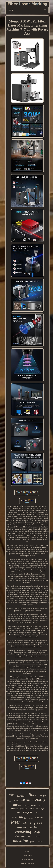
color (31, 809)
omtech (14, 809)
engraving (23, 832)
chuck (39, 842)
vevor (31, 818)
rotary (39, 800)
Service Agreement (27, 863)
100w (36, 813)
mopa (43, 795)
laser (16, 822)
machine (21, 840)
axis (12, 795)
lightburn (22, 796)
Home (27, 851)
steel (30, 836)
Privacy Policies (27, 859)
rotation (34, 806)
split (25, 823)
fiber (33, 795)
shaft (37, 832)
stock (40, 806)
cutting (37, 836)
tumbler (39, 818)
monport (27, 812)
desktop (40, 808)
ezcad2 (16, 801)
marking (19, 817)
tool (18, 812)
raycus (21, 827)
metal (17, 804)
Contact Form (27, 855)
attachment (20, 836)
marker (33, 827)
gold (32, 841)
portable (24, 809)
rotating (26, 806)
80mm (26, 800)
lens (10, 801)
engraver (37, 822)
